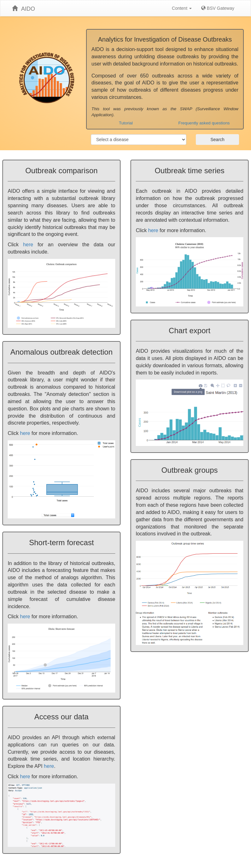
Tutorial (126, 123)
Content (182, 8)
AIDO (23, 9)
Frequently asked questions (204, 123)
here (28, 245)
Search (217, 140)
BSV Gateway (218, 8)
